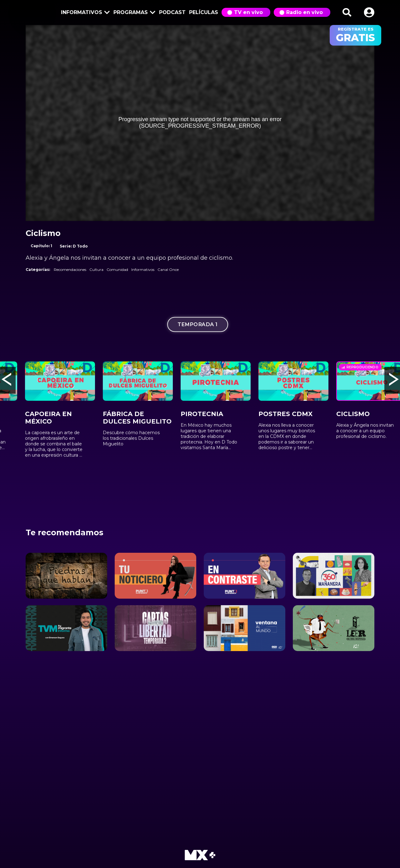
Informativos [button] (84, 13)
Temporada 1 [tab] (198, 324)
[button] (369, 12)
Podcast (172, 12)
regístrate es (355, 35)
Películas (204, 12)
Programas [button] (133, 13)
